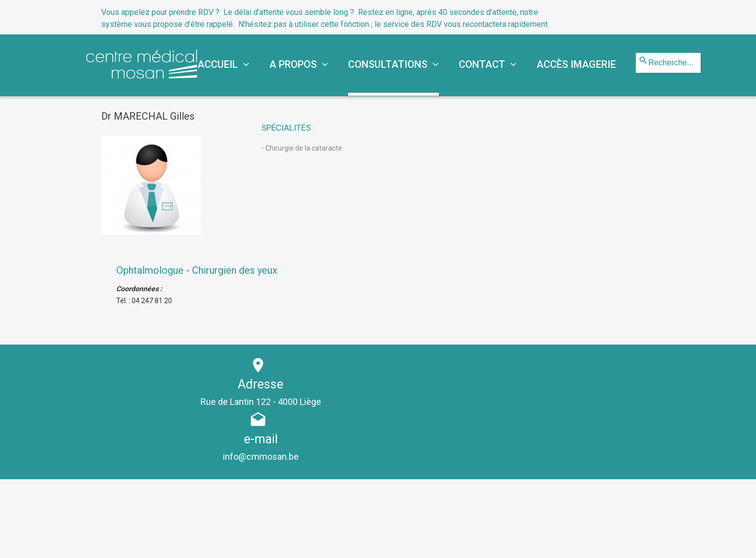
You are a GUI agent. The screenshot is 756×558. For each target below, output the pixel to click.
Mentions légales (400, 542)
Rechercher (636, 53)
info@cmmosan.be (535, 402)
